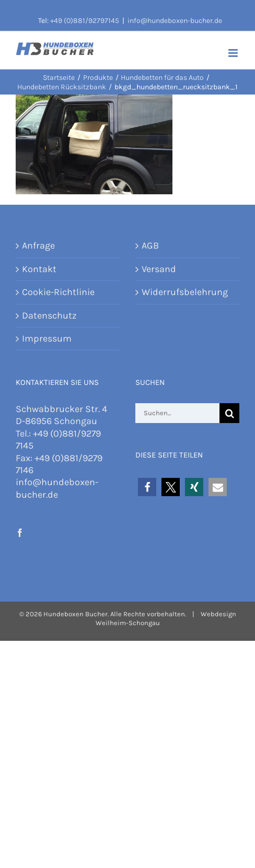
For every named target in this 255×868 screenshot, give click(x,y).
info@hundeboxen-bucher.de (175, 21)
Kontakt (39, 269)
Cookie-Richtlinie (58, 292)
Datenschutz (49, 315)
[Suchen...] (177, 413)
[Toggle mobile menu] (234, 53)
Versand (159, 269)
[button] (147, 487)
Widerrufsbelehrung (185, 292)
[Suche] (229, 413)
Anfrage (38, 245)
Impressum (47, 338)
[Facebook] (20, 533)
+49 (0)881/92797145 (85, 21)
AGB (150, 245)
